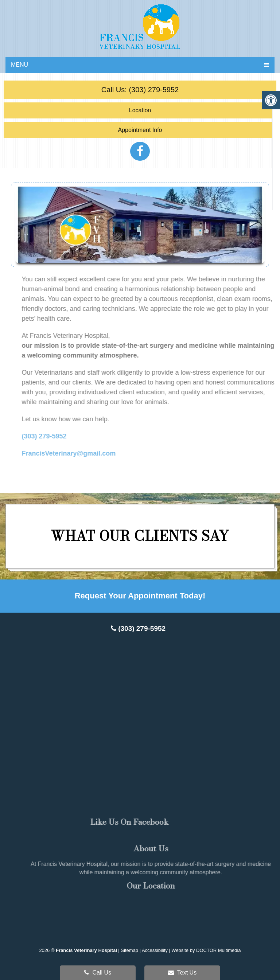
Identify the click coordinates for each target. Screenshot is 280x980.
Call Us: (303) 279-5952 (140, 90)
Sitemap (129, 950)
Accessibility (155, 950)
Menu (20, 65)
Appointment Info (140, 130)
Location (140, 110)
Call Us (98, 973)
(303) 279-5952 (138, 628)
